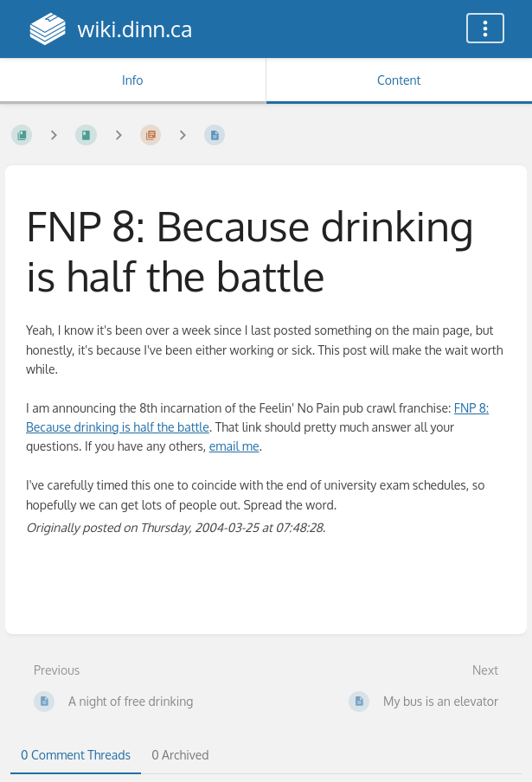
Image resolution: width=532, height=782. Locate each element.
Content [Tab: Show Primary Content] (399, 80)
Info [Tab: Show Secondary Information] (133, 80)
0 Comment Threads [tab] (76, 755)
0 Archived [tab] (180, 755)
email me (234, 446)
